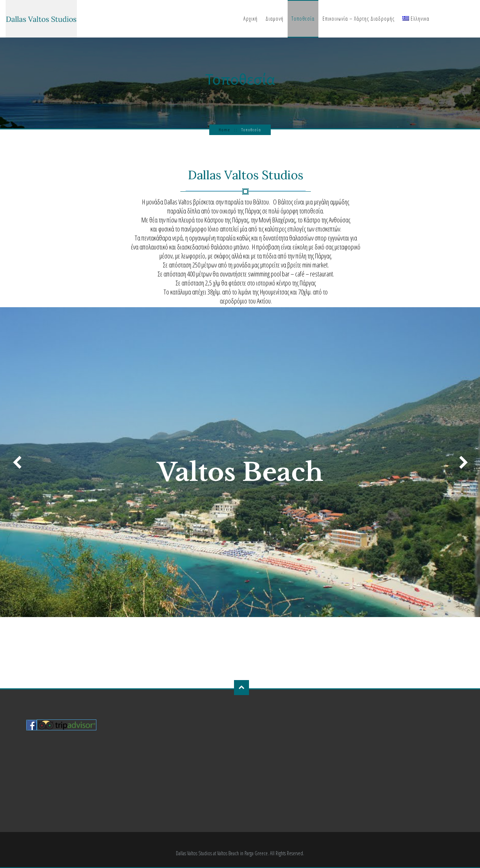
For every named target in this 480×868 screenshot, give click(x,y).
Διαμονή (274, 19)
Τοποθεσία (303, 19)
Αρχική (250, 19)
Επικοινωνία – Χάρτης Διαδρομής (358, 19)
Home (224, 130)
